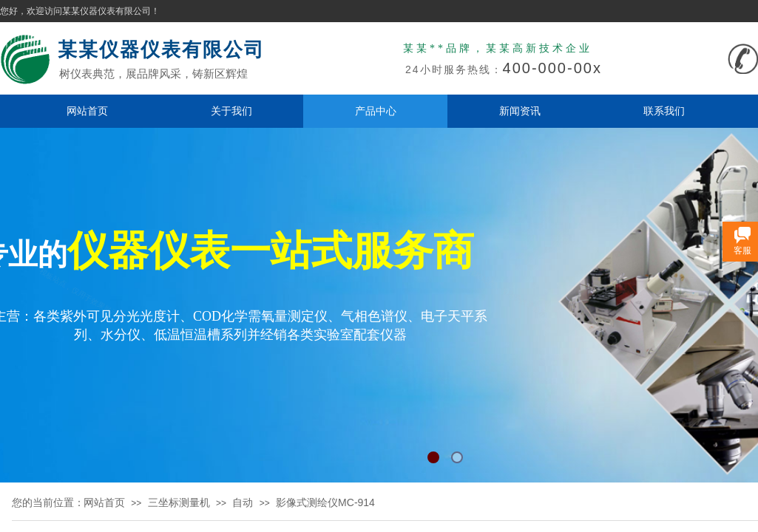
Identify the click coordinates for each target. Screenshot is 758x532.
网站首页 (87, 111)
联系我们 (664, 111)
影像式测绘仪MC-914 (325, 502)
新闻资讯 (520, 111)
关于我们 (231, 111)
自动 (243, 502)
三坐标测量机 (179, 502)
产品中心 (376, 111)
